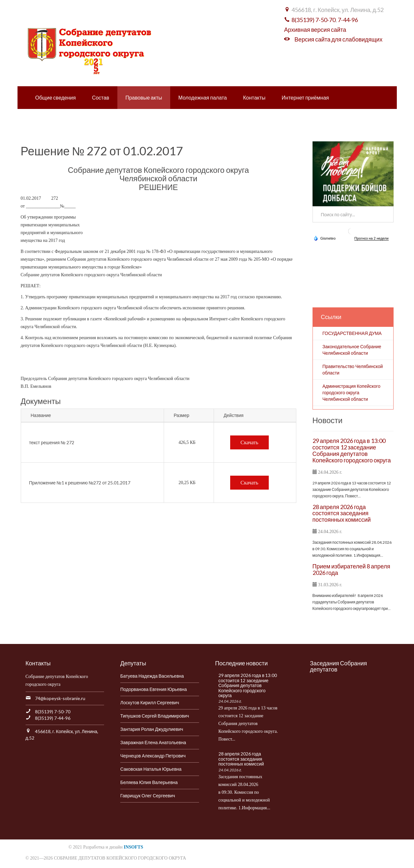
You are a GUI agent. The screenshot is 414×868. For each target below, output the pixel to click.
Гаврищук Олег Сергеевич (148, 796)
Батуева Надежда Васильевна (152, 676)
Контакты (254, 97)
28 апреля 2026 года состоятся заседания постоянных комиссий (342, 513)
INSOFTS (134, 847)
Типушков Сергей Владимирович (155, 716)
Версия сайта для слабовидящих (338, 39)
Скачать (249, 442)
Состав (101, 97)
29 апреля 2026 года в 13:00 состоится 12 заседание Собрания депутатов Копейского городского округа (352, 450)
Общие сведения (56, 97)
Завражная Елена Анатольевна (153, 742)
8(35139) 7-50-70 (313, 20)
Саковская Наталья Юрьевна (151, 769)
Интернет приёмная (305, 97)
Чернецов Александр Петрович (153, 756)
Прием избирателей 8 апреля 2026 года (351, 569)
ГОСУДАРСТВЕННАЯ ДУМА (352, 333)
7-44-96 (348, 20)
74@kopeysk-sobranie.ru (60, 698)
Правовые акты (144, 97)
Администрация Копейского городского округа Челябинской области (352, 392)
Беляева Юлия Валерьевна (149, 782)
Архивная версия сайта (315, 30)
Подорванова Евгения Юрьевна (154, 689)
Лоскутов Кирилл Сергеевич (150, 702)
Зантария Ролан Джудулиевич (152, 729)
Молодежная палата (203, 97)
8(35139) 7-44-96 (53, 718)
